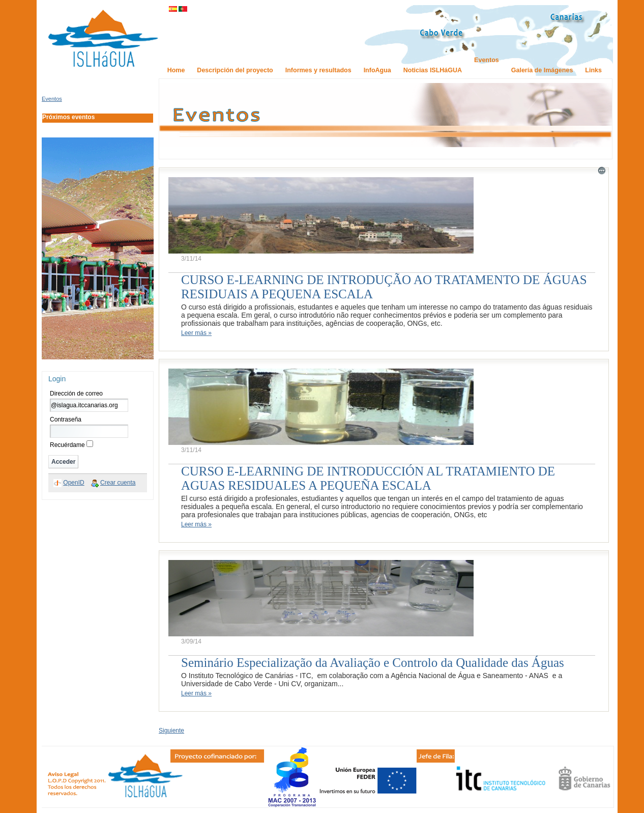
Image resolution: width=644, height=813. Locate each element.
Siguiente (171, 731)
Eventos (52, 99)
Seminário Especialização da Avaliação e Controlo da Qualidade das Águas (373, 663)
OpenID (74, 483)
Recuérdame (67, 445)
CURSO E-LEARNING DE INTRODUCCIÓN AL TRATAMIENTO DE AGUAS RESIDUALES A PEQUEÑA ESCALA (368, 478)
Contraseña (66, 419)
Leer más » (196, 333)
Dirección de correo (76, 394)
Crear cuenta (118, 483)
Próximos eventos (68, 117)
